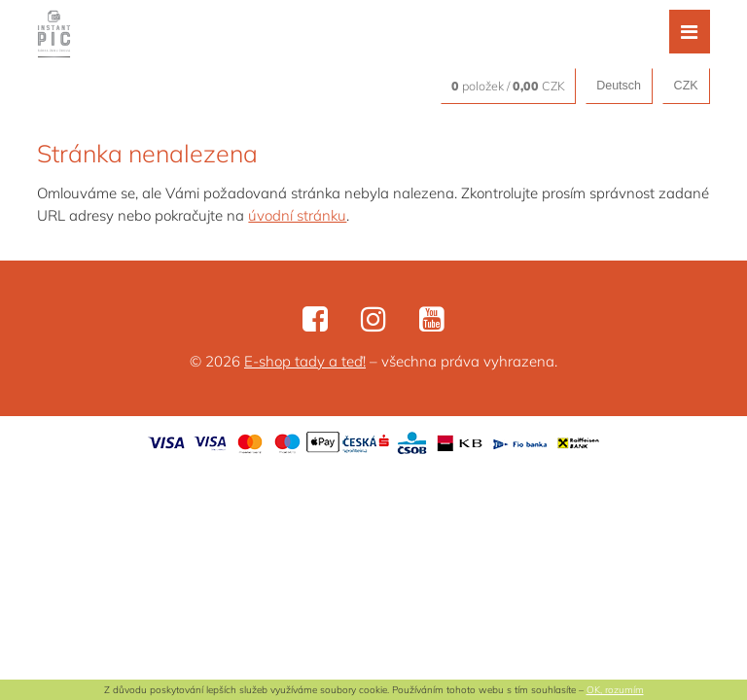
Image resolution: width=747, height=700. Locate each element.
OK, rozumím (615, 690)
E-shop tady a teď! (305, 361)
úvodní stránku (297, 215)
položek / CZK (508, 86)
